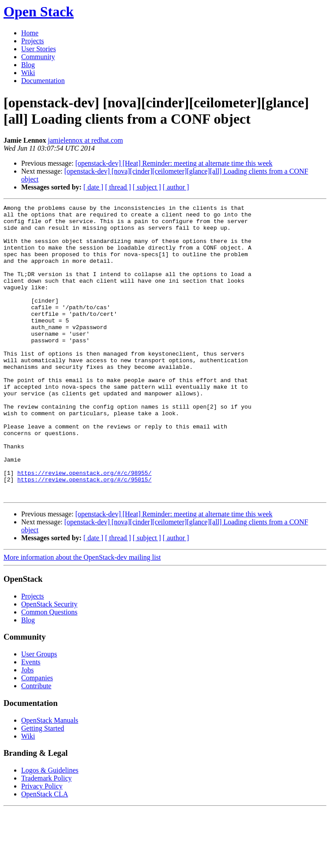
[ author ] (176, 187)
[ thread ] (118, 187)
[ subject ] (147, 187)
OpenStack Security (49, 662)
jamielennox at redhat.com (85, 140)
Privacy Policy (42, 844)
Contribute (36, 744)
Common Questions (49, 670)
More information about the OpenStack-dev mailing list (82, 616)
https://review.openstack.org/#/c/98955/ (84, 527)
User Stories (39, 49)
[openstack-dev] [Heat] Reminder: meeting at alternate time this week (174, 163)
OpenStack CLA (45, 852)
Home (30, 33)
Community (38, 57)
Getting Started (43, 787)
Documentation (43, 81)
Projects (33, 41)
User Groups (39, 712)
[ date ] (93, 187)
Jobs (27, 728)
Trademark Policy (47, 836)
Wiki (28, 73)
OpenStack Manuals (50, 779)
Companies (37, 736)
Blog (28, 65)
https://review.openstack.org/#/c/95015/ (84, 535)
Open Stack (39, 11)
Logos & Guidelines (50, 828)
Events (31, 720)
